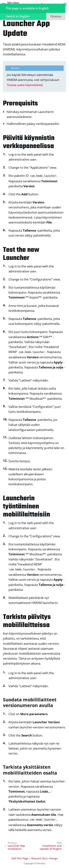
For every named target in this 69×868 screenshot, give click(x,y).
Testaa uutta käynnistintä (25, 85)
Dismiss (56, 16)
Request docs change (44, 858)
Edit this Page (20, 858)
